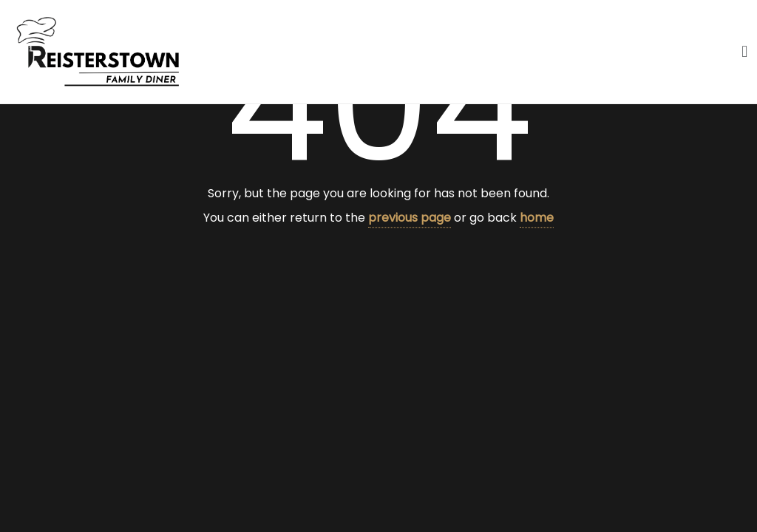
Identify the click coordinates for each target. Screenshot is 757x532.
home (537, 218)
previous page (410, 218)
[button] (745, 51)
